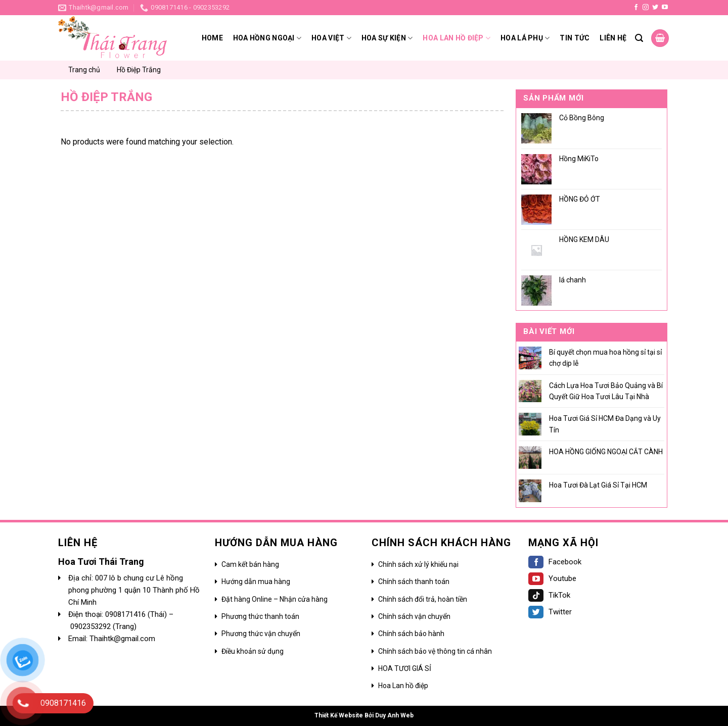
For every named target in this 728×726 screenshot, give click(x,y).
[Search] (639, 38)
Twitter (550, 612)
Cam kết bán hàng (250, 564)
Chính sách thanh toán (414, 582)
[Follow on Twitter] (655, 8)
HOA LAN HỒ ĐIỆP (457, 38)
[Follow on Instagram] (646, 8)
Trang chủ (84, 70)
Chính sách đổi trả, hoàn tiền (423, 599)
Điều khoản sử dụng (253, 651)
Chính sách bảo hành (411, 634)
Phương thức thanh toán (260, 616)
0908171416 (126, 614)
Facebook (555, 562)
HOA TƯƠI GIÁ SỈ (405, 668)
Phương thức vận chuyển (261, 634)
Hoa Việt (331, 38)
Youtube (552, 578)
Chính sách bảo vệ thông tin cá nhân (435, 651)
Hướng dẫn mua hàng (256, 582)
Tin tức (575, 38)
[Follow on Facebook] (636, 8)
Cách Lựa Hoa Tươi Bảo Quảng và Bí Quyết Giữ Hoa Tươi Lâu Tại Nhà (606, 391)
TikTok (549, 595)
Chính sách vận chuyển (414, 616)
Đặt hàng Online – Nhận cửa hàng (275, 599)
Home (212, 38)
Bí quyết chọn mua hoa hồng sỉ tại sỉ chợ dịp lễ (605, 358)
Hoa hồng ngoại (267, 38)
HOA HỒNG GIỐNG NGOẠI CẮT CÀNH (606, 452)
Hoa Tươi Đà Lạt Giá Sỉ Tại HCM (598, 485)
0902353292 (92, 626)
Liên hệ (613, 38)
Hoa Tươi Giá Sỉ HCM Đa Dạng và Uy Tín (605, 424)
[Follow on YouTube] (665, 8)
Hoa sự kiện (387, 38)
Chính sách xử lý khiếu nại (418, 564)
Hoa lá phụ (525, 38)
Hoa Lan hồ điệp (403, 686)
